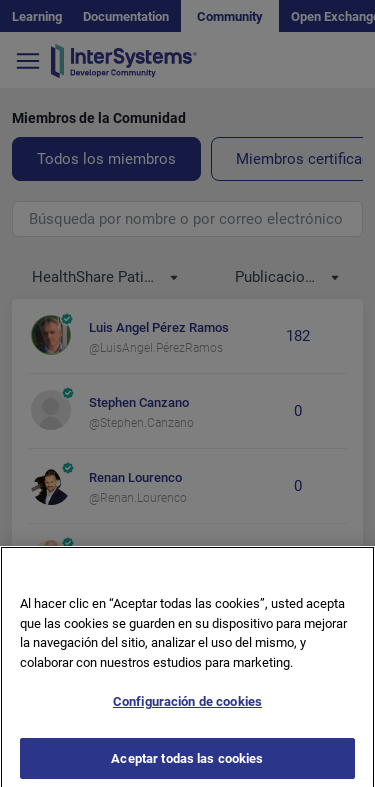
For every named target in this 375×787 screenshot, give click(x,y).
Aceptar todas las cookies (187, 765)
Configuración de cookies (187, 708)
